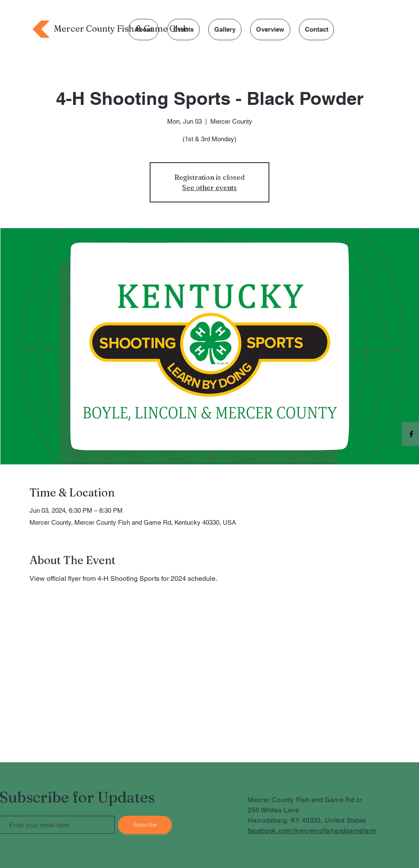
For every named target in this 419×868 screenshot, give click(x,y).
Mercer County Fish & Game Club (121, 28)
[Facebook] (411, 434)
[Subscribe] (145, 825)
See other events (209, 187)
